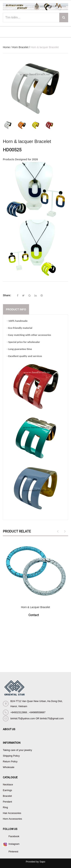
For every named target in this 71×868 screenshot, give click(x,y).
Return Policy (10, 761)
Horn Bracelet (20, 47)
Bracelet (7, 796)
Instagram (14, 844)
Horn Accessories (12, 819)
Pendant (7, 802)
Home (6, 47)
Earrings (7, 790)
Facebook (14, 836)
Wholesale (9, 767)
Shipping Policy (11, 756)
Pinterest (13, 852)
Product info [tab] (16, 309)
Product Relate (17, 531)
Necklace (8, 785)
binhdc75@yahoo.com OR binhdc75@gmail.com (37, 718)
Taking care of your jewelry (17, 750)
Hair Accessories (12, 813)
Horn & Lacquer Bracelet (35, 607)
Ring (5, 807)
